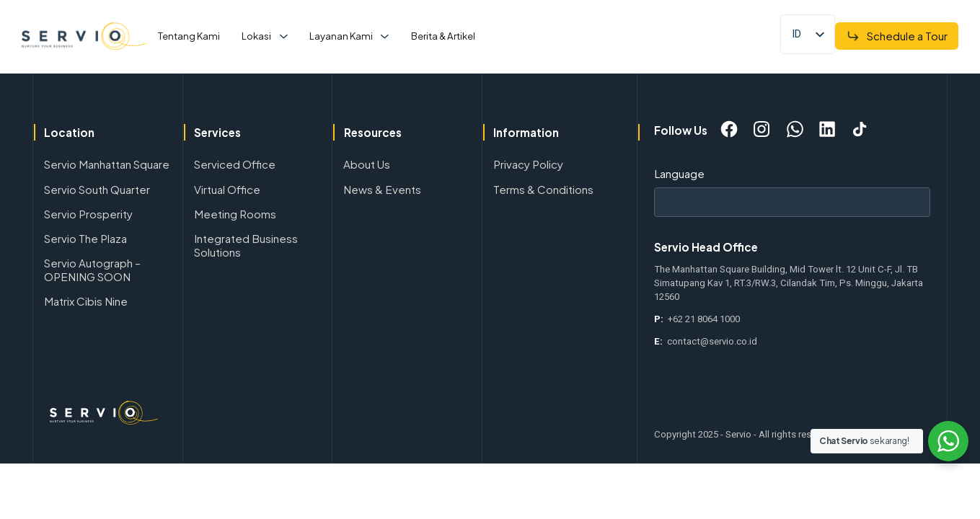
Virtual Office (227, 189)
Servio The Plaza (85, 238)
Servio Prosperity (88, 214)
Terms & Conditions (543, 189)
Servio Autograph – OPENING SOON (92, 270)
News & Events (382, 189)
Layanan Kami (341, 36)
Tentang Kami (189, 36)
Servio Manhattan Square (107, 164)
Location (69, 132)
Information (526, 132)
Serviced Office (235, 164)
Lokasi (256, 36)
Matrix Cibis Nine (86, 301)
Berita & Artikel (443, 36)
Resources (373, 132)
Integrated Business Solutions (246, 245)
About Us (367, 164)
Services (217, 132)
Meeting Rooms (235, 214)
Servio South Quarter (97, 189)
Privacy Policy (528, 164)
